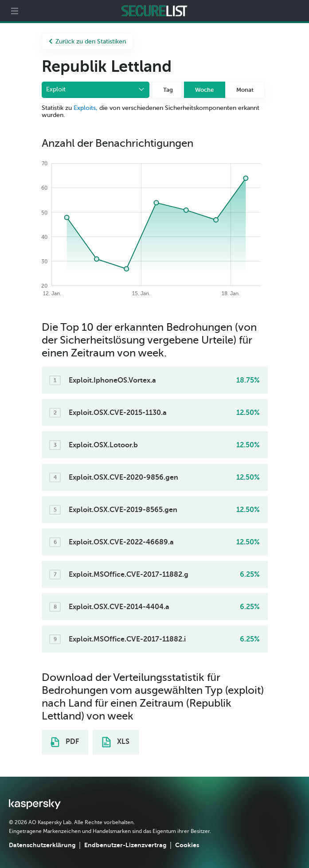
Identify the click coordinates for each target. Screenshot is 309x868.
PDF (65, 742)
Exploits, (86, 108)
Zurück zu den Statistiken (88, 41)
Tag (168, 90)
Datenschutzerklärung (42, 845)
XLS (116, 742)
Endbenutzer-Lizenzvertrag (125, 845)
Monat (245, 90)
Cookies (187, 845)
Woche (204, 90)
